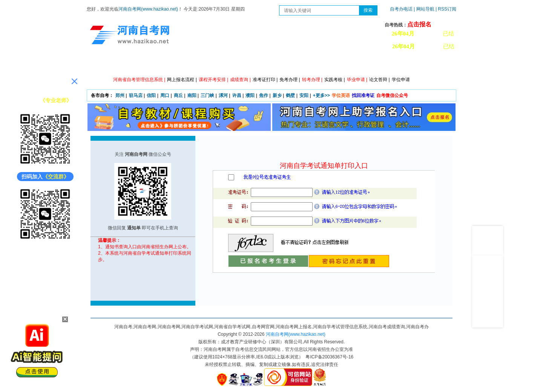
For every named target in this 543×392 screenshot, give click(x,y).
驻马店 (136, 95)
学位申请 (401, 80)
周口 (165, 95)
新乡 (277, 95)
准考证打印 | (265, 80)
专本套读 (277, 64)
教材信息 (379, 64)
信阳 (151, 95)
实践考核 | (334, 80)
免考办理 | (290, 80)
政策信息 (141, 64)
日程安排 (209, 64)
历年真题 (345, 64)
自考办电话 (401, 9)
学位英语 (341, 95)
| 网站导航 (424, 9)
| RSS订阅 (446, 9)
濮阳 (250, 95)
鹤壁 (290, 95)
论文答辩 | (379, 80)
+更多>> (321, 95)
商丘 (178, 95)
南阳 (192, 95)
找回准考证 (363, 95)
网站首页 (107, 64)
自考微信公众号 (392, 95)
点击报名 (419, 24)
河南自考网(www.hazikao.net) (148, 9)
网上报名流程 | (182, 80)
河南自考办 (416, 64)
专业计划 (243, 64)
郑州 (120, 95)
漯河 (223, 95)
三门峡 (207, 95)
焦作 (264, 95)
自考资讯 (175, 64)
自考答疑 (311, 64)
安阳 (304, 95)
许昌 (237, 95)
